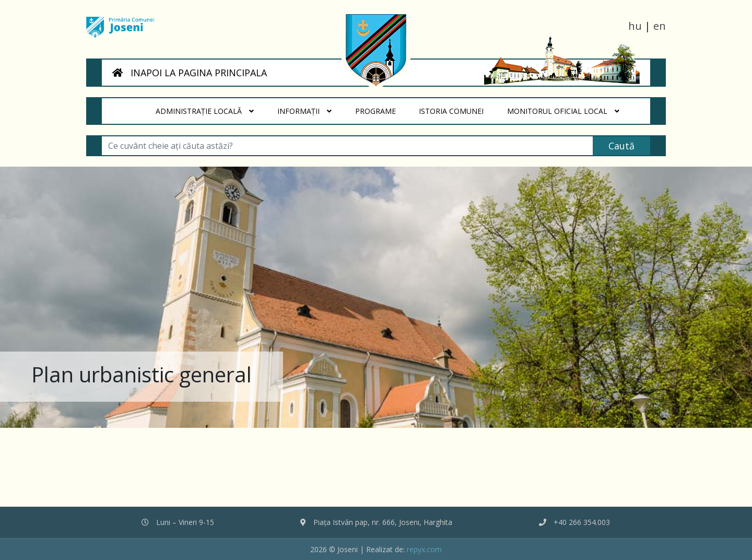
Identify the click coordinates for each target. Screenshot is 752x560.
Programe (381, 107)
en (660, 26)
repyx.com (424, 549)
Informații (304, 111)
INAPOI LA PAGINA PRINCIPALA (190, 73)
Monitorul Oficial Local (563, 111)
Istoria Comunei (457, 107)
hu (635, 26)
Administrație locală (205, 111)
